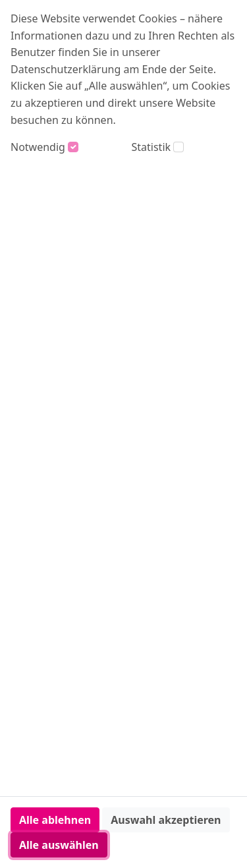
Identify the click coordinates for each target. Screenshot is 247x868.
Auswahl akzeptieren (166, 820)
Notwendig (38, 147)
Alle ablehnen (55, 820)
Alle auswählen (59, 845)
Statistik (151, 147)
